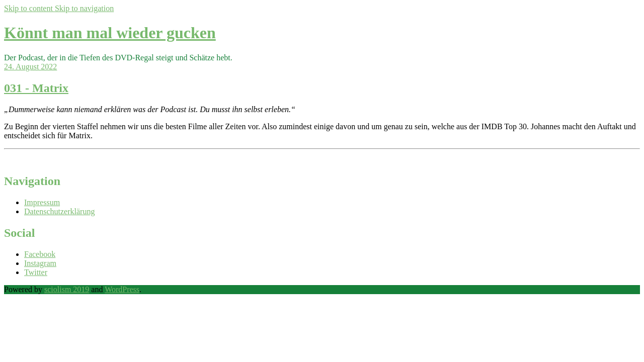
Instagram (40, 263)
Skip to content (29, 8)
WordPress (122, 289)
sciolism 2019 (67, 289)
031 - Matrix (36, 88)
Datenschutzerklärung (59, 211)
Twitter (36, 272)
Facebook (40, 254)
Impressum (42, 202)
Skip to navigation (84, 8)
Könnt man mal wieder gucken (110, 33)
